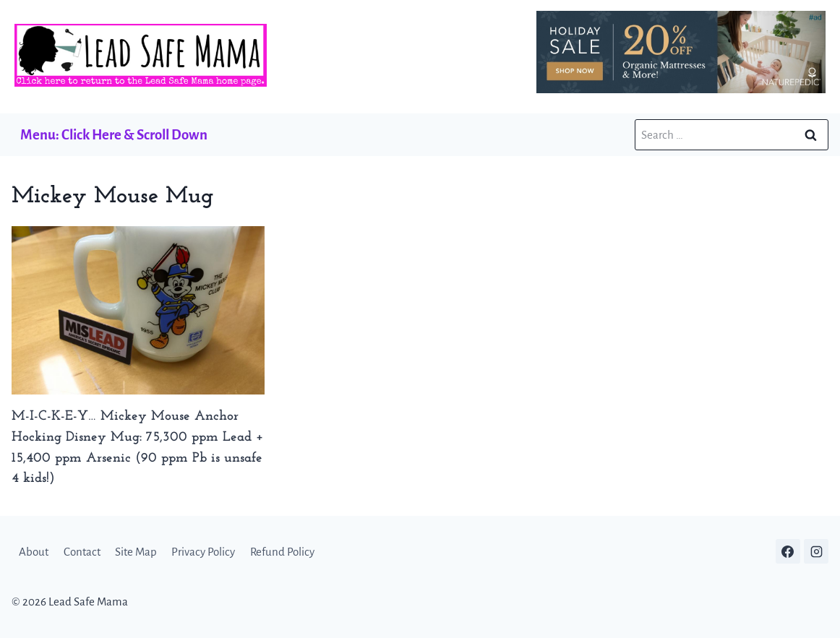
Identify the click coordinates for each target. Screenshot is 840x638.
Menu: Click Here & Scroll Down (114, 135)
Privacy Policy (203, 552)
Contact (82, 552)
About (34, 552)
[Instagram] (816, 551)
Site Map (136, 552)
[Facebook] (788, 551)
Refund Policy (282, 552)
